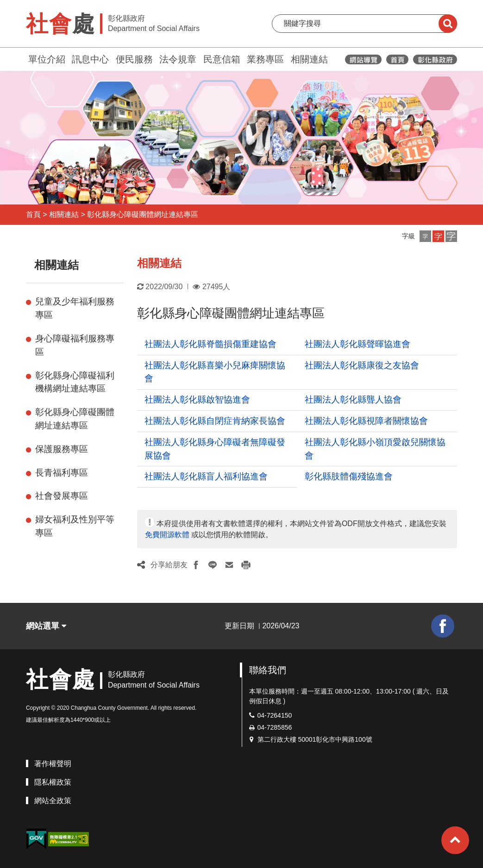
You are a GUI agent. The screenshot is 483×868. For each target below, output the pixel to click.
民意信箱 (222, 59)
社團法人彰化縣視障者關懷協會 (366, 421)
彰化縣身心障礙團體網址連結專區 (143, 214)
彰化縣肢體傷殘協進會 (349, 476)
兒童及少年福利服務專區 (75, 308)
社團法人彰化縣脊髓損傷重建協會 (210, 344)
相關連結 (309, 59)
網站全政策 (53, 801)
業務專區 (265, 59)
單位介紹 (47, 59)
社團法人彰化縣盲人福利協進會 (206, 476)
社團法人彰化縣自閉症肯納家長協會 (215, 421)
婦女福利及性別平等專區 (75, 526)
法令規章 (178, 59)
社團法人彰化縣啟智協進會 (197, 400)
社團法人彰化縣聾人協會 (353, 400)
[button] (425, 236)
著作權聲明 (53, 764)
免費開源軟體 (167, 535)
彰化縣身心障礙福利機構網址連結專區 (75, 382)
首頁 (33, 214)
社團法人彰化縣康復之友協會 (362, 365)
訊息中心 (90, 59)
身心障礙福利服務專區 (75, 345)
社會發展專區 (62, 496)
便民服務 (134, 59)
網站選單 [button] (46, 626)
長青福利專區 (62, 473)
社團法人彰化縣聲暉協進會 (358, 344)
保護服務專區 (62, 449)
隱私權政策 (53, 782)
